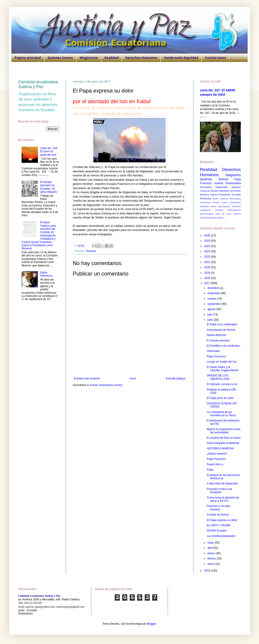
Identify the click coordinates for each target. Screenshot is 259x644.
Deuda (214, 191)
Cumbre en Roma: (218, 515)
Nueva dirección (217, 335)
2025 (208, 241)
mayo (211, 543)
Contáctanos (215, 58)
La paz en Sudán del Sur (222, 362)
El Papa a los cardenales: (222, 324)
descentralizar (207, 214)
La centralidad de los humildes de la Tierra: (222, 414)
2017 (208, 283)
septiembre (215, 304)
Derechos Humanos (141, 58)
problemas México (216, 218)
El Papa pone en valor (220, 398)
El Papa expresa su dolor (222, 520)
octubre (212, 299)
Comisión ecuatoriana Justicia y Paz (38, 84)
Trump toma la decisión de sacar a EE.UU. (223, 499)
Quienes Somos (60, 58)
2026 (208, 236)
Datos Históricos (46, 274)
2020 (208, 267)
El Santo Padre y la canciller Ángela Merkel (223, 369)
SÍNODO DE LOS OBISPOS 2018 (218, 377)
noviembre (214, 293)
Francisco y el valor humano (218, 508)
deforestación (234, 210)
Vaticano (236, 187)
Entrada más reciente (87, 378)
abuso (213, 206)
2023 (208, 251)
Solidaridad (222, 187)
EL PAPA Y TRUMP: (219, 525)
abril (210, 548)
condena (219, 210)
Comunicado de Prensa (221, 330)
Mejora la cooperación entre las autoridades (224, 431)
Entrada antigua (176, 378)
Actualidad (206, 187)
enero (211, 564)
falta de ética (224, 214)
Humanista (205, 202)
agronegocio (224, 206)
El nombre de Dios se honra (224, 438)
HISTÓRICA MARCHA (220, 449)
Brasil (216, 199)
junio (211, 320)
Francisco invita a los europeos (219, 491)
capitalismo (205, 210)
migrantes (224, 191)
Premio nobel (220, 202)
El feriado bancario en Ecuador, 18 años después (49, 187)
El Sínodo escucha (218, 341)
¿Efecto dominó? (217, 454)
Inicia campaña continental (223, 443)
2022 (208, 257)
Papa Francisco (216, 356)
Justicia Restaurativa (227, 183)
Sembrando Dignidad (181, 58)
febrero (212, 559)
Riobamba (205, 198)
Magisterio (89, 58)
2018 (208, 278)
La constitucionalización (221, 536)
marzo (212, 553)
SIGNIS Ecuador (217, 531)
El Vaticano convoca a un (222, 384)
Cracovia (205, 191)
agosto (212, 309)
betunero (237, 206)
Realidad (112, 58)
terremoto (236, 191)
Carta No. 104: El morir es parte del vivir (49, 152)
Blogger (151, 624)
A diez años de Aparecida (222, 484)
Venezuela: (213, 351)
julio (210, 315)
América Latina (208, 195)
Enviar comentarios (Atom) (106, 385)
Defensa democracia (230, 199)
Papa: (210, 470)
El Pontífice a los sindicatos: (224, 346)
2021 (208, 262)
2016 (208, 571)
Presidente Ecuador (230, 195)
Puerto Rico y (215, 464)
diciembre (214, 288)
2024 (208, 246)
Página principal (28, 58)
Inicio (133, 378)
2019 (208, 273)
